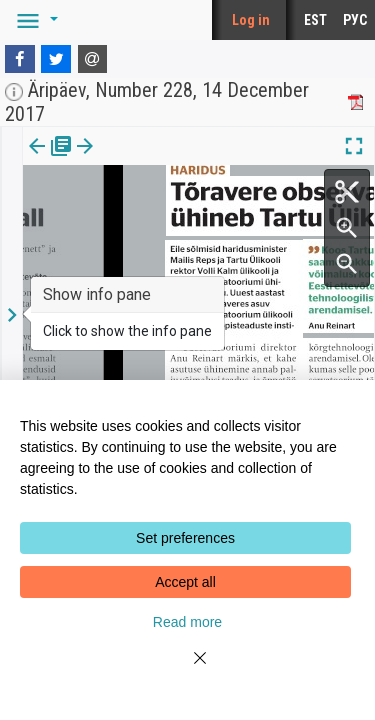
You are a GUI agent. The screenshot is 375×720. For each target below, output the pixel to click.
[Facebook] (20, 59)
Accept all (185, 582)
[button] (34, 20)
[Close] (188, 670)
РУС (355, 20)
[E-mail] (93, 59)
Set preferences (185, 538)
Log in (251, 20)
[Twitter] (56, 59)
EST (315, 20)
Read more (187, 622)
